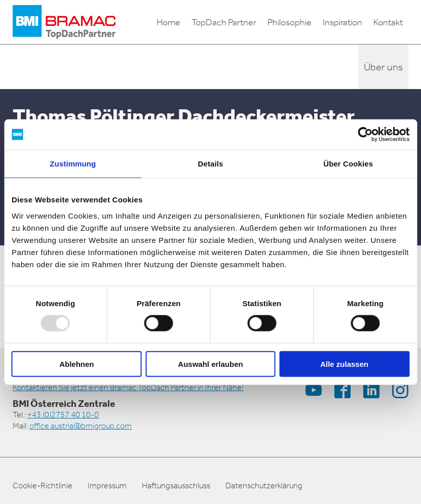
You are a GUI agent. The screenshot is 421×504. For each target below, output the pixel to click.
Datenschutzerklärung (264, 486)
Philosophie (290, 22)
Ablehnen (76, 364)
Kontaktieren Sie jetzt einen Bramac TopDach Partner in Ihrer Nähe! (128, 387)
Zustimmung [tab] (73, 164)
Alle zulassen (344, 364)
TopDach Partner (224, 22)
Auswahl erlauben (210, 364)
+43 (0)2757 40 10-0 (63, 415)
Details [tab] (211, 164)
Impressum (107, 486)
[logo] (64, 22)
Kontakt (388, 22)
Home (168, 22)
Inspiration (342, 22)
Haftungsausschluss (176, 486)
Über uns (383, 67)
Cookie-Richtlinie (43, 486)
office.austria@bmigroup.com (81, 426)
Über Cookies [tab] (348, 164)
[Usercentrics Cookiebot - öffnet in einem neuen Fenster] (365, 135)
